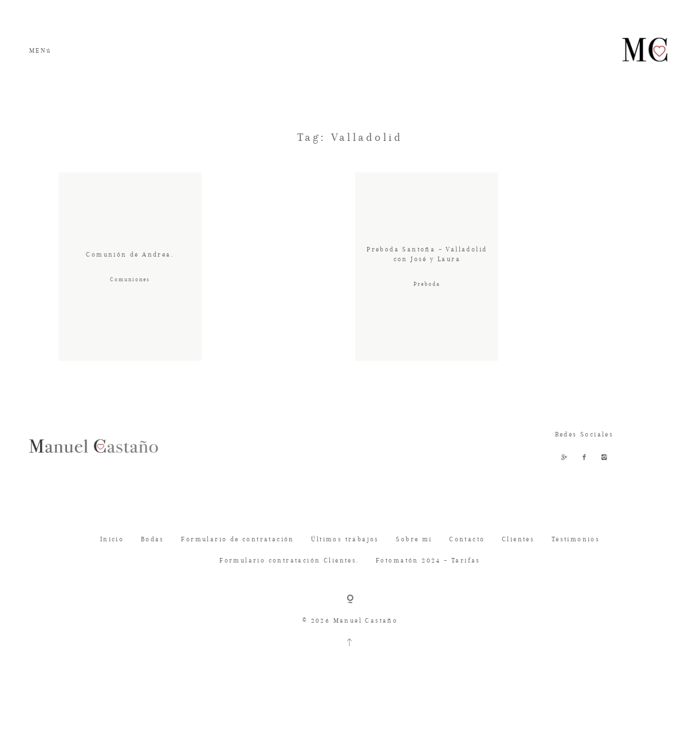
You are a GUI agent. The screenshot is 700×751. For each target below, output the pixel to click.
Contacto (467, 560)
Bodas (153, 560)
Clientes (518, 560)
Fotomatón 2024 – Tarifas (428, 581)
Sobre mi (414, 560)
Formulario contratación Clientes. (289, 581)
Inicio (112, 560)
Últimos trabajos (345, 560)
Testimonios (576, 560)
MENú (40, 51)
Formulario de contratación (237, 560)
